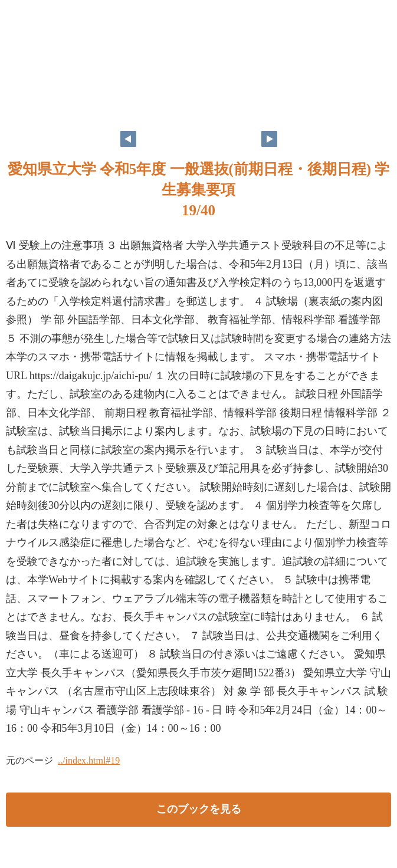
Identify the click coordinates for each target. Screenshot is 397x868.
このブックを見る (199, 809)
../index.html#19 (89, 760)
